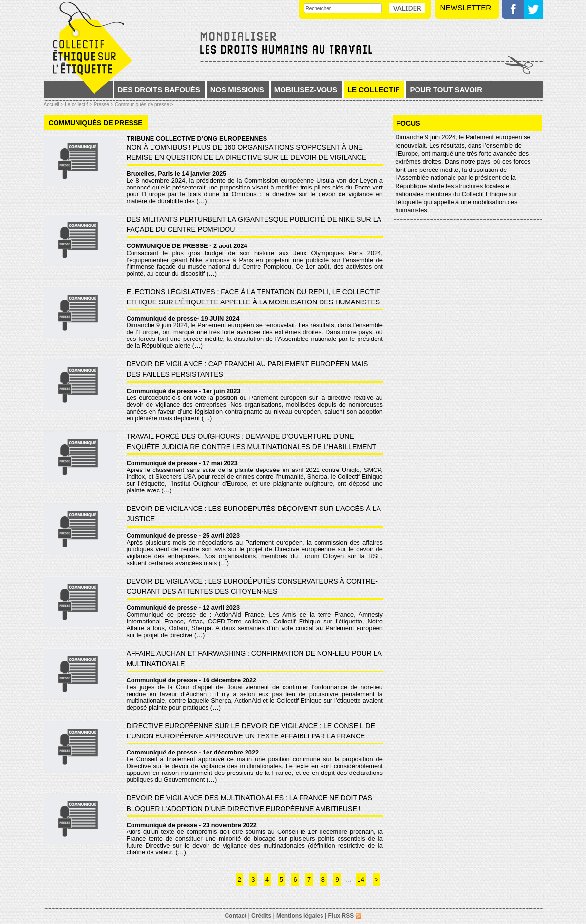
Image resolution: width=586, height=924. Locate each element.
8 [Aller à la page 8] (323, 879)
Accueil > (55, 104)
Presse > (104, 104)
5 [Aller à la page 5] (281, 879)
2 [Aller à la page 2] (239, 879)
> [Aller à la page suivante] (376, 879)
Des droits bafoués (159, 89)
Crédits (261, 916)
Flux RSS (345, 916)
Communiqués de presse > (144, 104)
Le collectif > (78, 104)
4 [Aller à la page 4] (267, 879)
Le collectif (374, 89)
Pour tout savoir (446, 89)
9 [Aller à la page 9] (337, 879)
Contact (236, 916)
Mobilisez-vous (306, 89)
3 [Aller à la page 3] (253, 879)
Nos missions (237, 89)
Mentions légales (300, 916)
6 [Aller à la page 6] (295, 879)
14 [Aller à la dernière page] (361, 879)
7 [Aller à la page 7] (309, 879)
